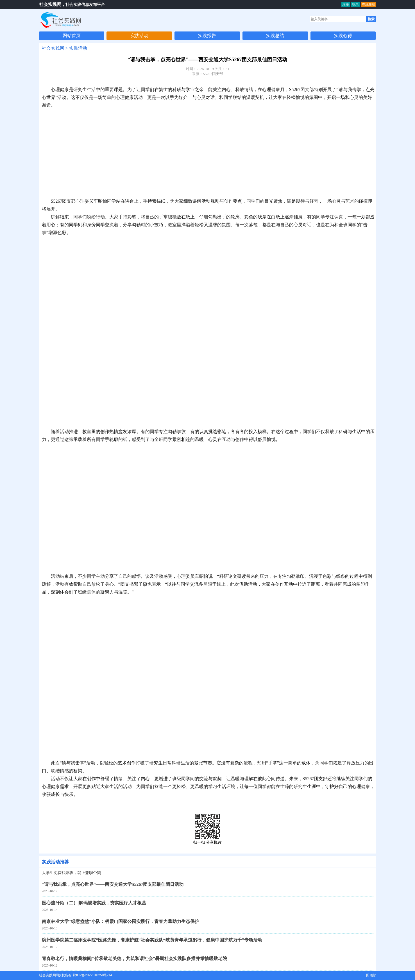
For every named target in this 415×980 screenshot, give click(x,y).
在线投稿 (369, 4)
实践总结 (275, 36)
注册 (346, 4)
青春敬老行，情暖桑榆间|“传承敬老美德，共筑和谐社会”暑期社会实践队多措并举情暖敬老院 (135, 959)
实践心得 (343, 36)
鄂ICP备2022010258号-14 (92, 975)
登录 (355, 4)
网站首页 (72, 36)
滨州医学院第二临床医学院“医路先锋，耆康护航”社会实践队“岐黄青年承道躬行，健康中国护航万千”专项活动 (152, 940)
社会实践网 (50, 4)
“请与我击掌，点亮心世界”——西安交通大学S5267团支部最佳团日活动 (113, 884)
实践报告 (207, 36)
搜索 (371, 19)
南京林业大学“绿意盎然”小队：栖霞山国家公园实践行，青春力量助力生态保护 (121, 921)
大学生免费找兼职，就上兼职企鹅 (71, 873)
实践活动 (139, 36)
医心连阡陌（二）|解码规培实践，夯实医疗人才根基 (94, 903)
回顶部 (371, 975)
